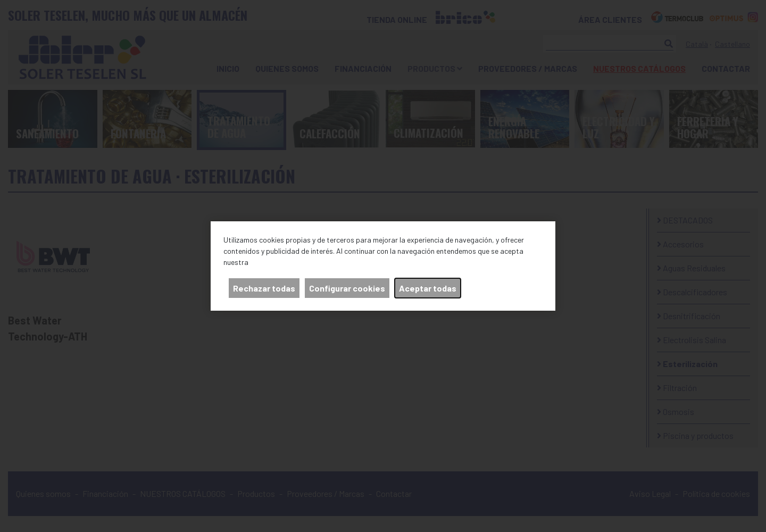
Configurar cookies (347, 288)
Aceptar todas (428, 288)
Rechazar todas (264, 288)
